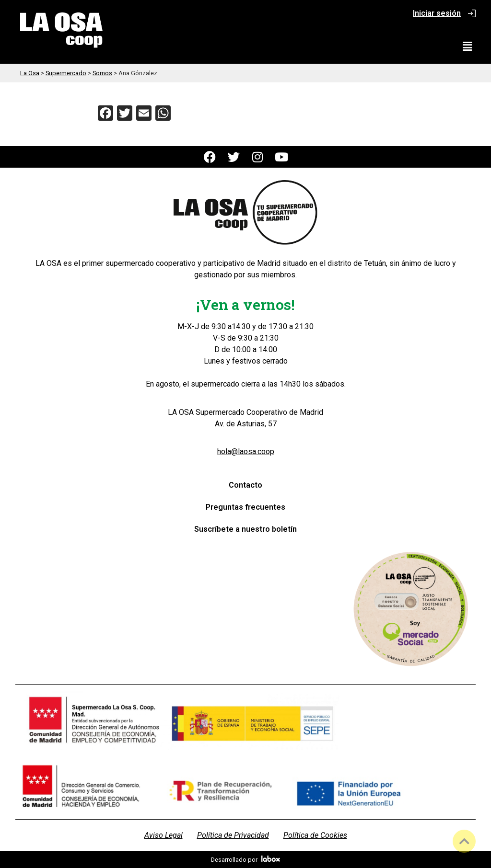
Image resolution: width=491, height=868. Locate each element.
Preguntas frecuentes (245, 507)
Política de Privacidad (233, 835)
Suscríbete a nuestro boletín (245, 529)
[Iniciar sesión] (472, 13)
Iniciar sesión (437, 13)
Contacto (245, 485)
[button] (468, 46)
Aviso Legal (164, 835)
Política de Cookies (315, 835)
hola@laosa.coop (246, 451)
